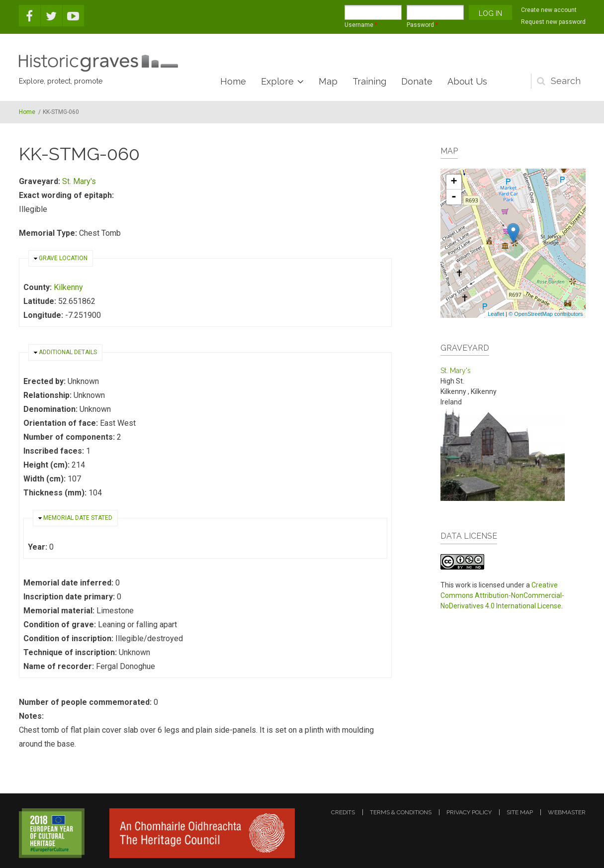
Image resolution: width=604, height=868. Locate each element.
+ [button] (454, 182)
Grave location (63, 258)
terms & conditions (401, 812)
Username (361, 25)
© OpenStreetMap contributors (546, 314)
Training (369, 81)
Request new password (553, 22)
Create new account (549, 10)
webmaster (567, 812)
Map (328, 81)
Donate (417, 81)
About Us (467, 81)
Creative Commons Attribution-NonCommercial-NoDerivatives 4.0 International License (502, 595)
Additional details (68, 352)
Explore (277, 81)
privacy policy (469, 812)
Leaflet (496, 314)
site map (520, 812)
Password (422, 25)
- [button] (454, 197)
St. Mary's (79, 181)
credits (343, 812)
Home (233, 81)
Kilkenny (68, 287)
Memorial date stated (78, 518)
